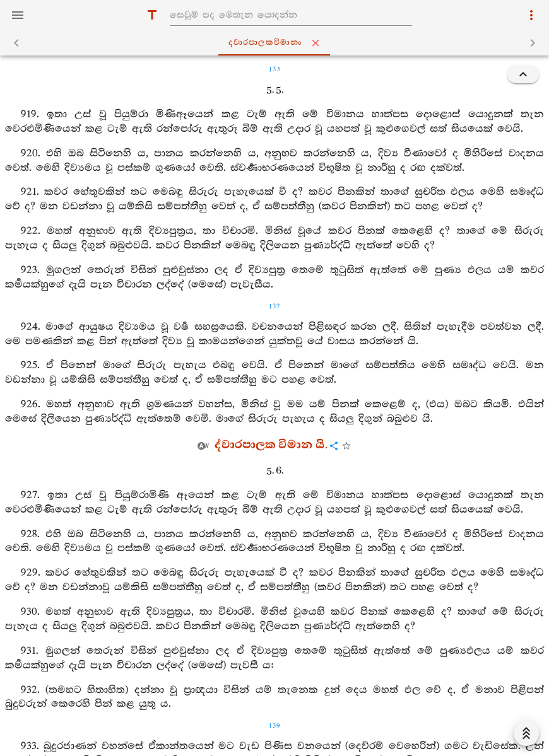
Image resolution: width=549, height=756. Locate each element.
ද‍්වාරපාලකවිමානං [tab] (277, 43)
